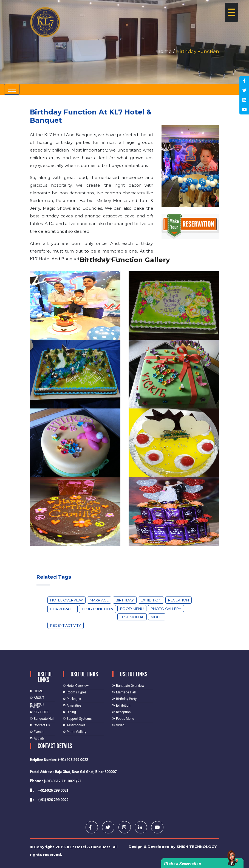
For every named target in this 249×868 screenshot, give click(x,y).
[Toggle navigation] (12, 89)
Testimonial (132, 617)
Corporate (63, 609)
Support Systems (77, 719)
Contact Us (40, 725)
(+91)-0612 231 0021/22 (56, 781)
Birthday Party (124, 699)
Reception (179, 600)
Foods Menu (123, 719)
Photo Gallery (166, 609)
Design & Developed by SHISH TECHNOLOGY (173, 846)
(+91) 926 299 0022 (73, 760)
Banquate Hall (42, 719)
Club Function (97, 609)
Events (37, 732)
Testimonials (74, 725)
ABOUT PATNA (37, 705)
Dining (69, 712)
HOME (36, 691)
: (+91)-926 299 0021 (49, 790)
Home (164, 51)
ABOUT (37, 698)
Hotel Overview (67, 600)
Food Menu (132, 609)
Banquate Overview (128, 686)
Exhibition (151, 600)
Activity (37, 738)
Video (157, 617)
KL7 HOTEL (40, 712)
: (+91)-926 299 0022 (49, 800)
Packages (72, 699)
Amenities (72, 705)
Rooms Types (75, 692)
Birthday (125, 600)
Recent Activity (66, 625)
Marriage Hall (124, 692)
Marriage (99, 600)
